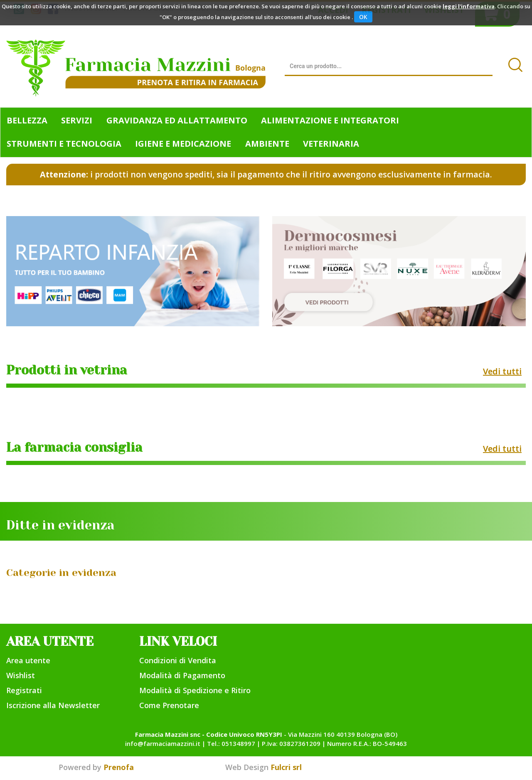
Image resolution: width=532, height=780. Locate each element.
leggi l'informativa (469, 6)
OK (363, 17)
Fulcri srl (286, 767)
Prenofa (119, 767)
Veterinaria (331, 144)
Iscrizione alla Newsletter (53, 705)
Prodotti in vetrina (67, 370)
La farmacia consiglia (74, 448)
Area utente (28, 660)
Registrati (24, 690)
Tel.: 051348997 (231, 743)
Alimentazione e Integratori (330, 120)
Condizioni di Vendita (178, 660)
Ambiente (267, 144)
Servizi (77, 120)
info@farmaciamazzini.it (163, 743)
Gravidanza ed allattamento (177, 120)
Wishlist (21, 675)
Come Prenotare (169, 705)
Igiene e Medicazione (183, 144)
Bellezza (27, 120)
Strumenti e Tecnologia (64, 144)
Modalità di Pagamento (182, 675)
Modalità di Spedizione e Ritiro (195, 690)
